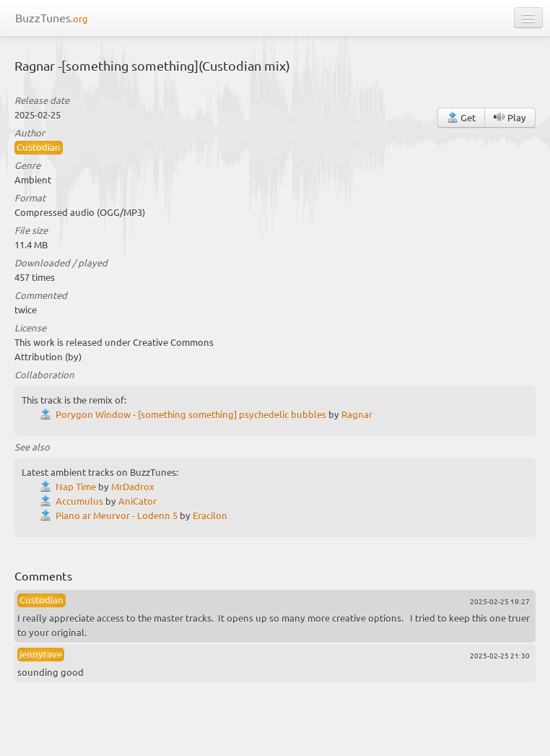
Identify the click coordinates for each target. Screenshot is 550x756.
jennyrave (41, 654)
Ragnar (357, 414)
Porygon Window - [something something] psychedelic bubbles (191, 414)
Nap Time (76, 486)
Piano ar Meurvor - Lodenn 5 (117, 515)
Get (461, 117)
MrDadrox (133, 486)
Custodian (39, 147)
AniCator (137, 501)
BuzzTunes (52, 17)
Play (510, 117)
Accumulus (79, 501)
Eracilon (210, 515)
